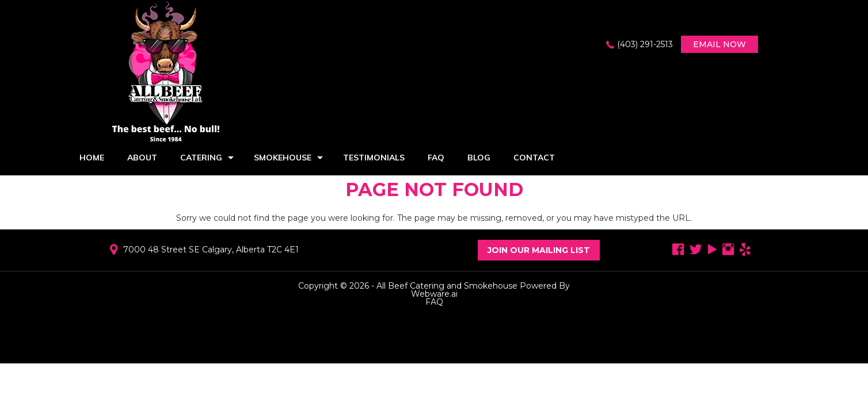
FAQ (436, 158)
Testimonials (374, 158)
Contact (534, 158)
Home (92, 158)
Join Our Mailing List (539, 250)
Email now (719, 44)
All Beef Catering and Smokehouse (447, 286)
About (142, 158)
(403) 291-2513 (645, 44)
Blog (479, 158)
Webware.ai (434, 294)
